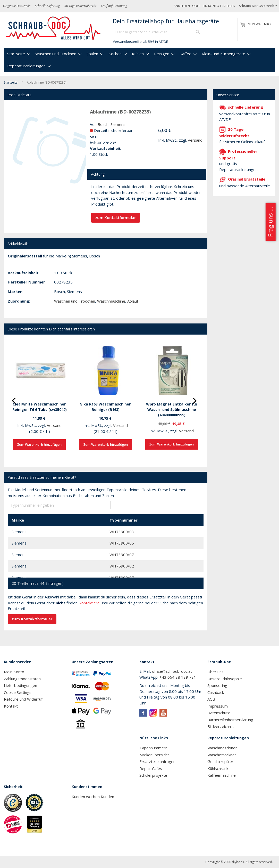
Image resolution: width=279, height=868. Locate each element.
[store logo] (53, 28)
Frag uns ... (270, 222)
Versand (195, 140)
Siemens (118, 124)
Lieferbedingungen (20, 685)
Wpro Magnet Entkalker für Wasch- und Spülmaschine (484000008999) (172, 409)
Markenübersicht (154, 755)
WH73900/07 (122, 555)
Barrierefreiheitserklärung (230, 720)
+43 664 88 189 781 (178, 677)
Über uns (215, 672)
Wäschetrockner (222, 755)
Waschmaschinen (222, 748)
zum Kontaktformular (116, 218)
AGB (211, 699)
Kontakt (11, 706)
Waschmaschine (111, 301)
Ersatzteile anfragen (157, 761)
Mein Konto (14, 672)
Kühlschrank (218, 768)
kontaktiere (90, 603)
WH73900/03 (122, 532)
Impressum (218, 706)
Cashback (216, 692)
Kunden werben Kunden (93, 797)
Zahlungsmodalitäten (22, 679)
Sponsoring (217, 685)
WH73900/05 (122, 543)
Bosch (103, 124)
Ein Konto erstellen (219, 6)
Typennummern (153, 748)
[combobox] (158, 32)
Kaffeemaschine (222, 775)
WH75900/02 (122, 566)
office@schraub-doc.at (172, 671)
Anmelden (182, 6)
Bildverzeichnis (221, 726)
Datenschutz (219, 713)
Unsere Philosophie (225, 679)
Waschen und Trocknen (75, 301)
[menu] (139, 60)
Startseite (11, 82)
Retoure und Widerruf (23, 699)
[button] (258, 6)
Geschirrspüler (220, 761)
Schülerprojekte (153, 775)
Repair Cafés (151, 768)
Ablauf (133, 301)
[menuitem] (18, 54)
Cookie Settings (18, 692)
